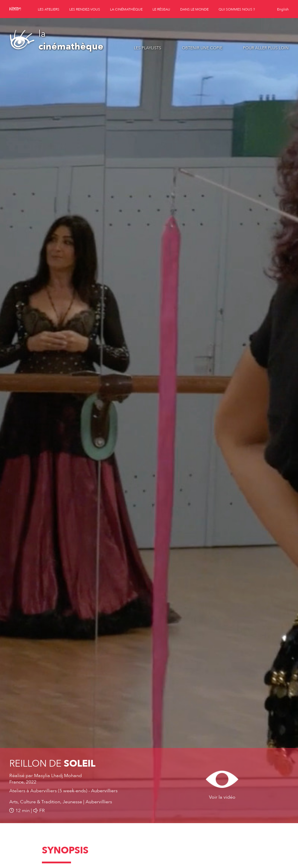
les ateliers (49, 9)
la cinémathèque (126, 9)
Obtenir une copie (202, 48)
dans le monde (194, 9)
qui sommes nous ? (237, 9)
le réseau (161, 9)
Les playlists (148, 48)
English (283, 9)
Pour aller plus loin (266, 48)
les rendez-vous (85, 9)
